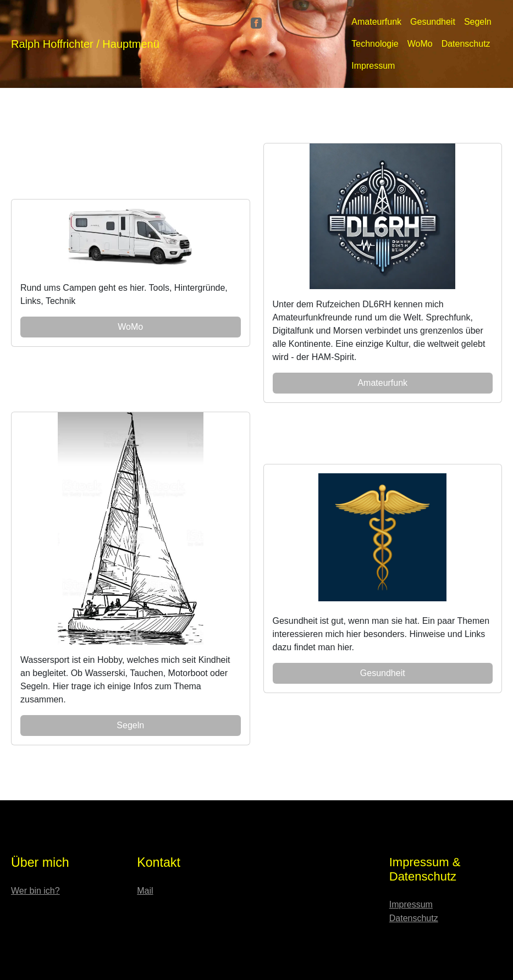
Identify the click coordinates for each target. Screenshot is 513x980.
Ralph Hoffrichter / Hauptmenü (85, 44)
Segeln (478, 22)
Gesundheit (433, 22)
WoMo (420, 44)
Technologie (375, 44)
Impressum (373, 66)
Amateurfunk (376, 22)
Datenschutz (466, 44)
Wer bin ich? (35, 891)
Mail (145, 891)
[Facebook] (256, 22)
